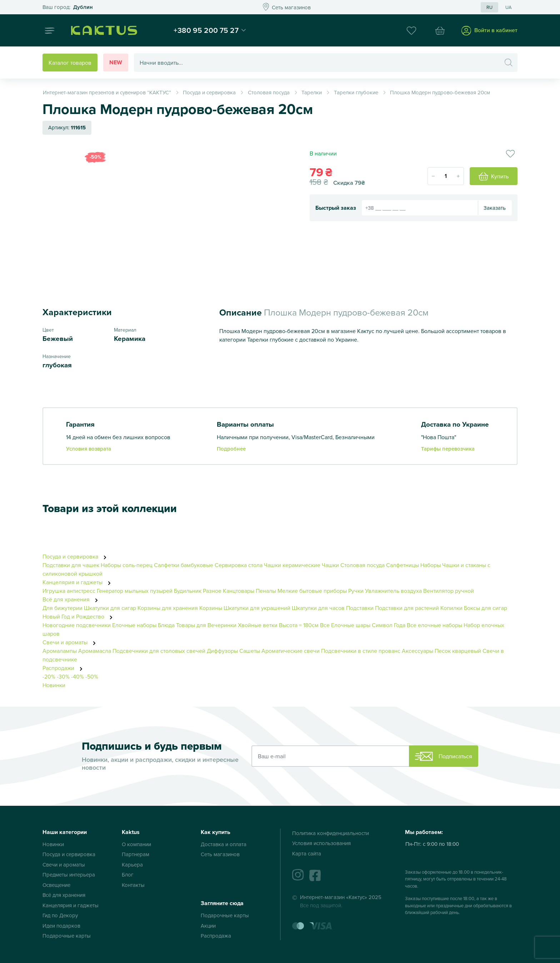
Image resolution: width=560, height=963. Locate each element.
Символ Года (389, 625)
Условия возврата (89, 449)
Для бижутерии (63, 608)
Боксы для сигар (486, 608)
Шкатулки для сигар (110, 608)
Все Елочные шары (345, 625)
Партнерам (136, 854)
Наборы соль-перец (127, 565)
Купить (494, 176)
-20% (49, 676)
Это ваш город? (68, 7)
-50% (92, 676)
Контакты (133, 885)
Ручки (356, 591)
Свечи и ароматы (71, 642)
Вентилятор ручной (449, 591)
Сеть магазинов (220, 854)
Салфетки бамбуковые (184, 565)
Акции (208, 926)
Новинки (54, 685)
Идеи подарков (61, 926)
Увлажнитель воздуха (393, 591)
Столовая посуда (362, 565)
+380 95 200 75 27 (206, 30)
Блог (128, 875)
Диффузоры (222, 651)
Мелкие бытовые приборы (312, 591)
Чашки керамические (292, 565)
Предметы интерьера (69, 875)
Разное (212, 591)
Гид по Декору (60, 915)
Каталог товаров (70, 63)
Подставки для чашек (71, 565)
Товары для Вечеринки (206, 625)
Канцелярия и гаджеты (79, 582)
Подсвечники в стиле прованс (361, 651)
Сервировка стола (239, 565)
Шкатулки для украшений (257, 608)
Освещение (56, 885)
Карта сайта (307, 853)
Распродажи (64, 668)
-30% (63, 676)
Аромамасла (95, 651)
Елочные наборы (134, 625)
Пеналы (266, 591)
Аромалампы (60, 651)
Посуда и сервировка (76, 556)
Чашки (330, 565)
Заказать (495, 208)
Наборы (431, 565)
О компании (136, 844)
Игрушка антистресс (69, 591)
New (116, 62)
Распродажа (216, 936)
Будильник (188, 591)
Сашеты (250, 651)
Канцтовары (239, 591)
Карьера (132, 865)
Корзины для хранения (168, 608)
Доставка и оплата (224, 844)
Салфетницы (402, 565)
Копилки (451, 608)
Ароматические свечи (291, 651)
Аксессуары (417, 651)
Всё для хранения (72, 599)
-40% (77, 676)
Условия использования (321, 843)
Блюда (166, 625)
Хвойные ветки (258, 625)
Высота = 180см (299, 625)
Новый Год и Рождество (79, 616)
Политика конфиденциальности (331, 833)
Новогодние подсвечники (77, 625)
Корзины (211, 608)
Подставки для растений (407, 608)
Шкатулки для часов (318, 608)
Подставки (360, 608)
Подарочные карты (67, 936)
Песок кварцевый (458, 651)
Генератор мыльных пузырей (135, 591)
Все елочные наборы (434, 625)
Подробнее (231, 449)
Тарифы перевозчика (448, 449)
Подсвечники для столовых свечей (159, 651)
